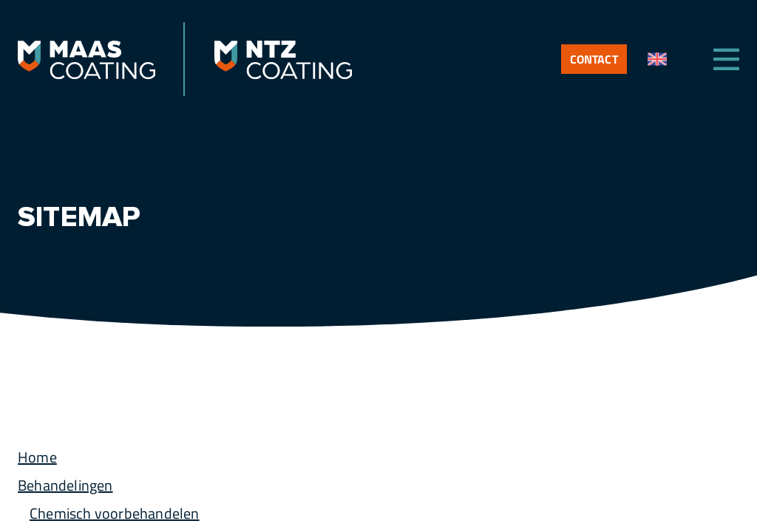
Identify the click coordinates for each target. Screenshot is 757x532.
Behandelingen (65, 485)
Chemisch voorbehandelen (115, 513)
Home (37, 457)
